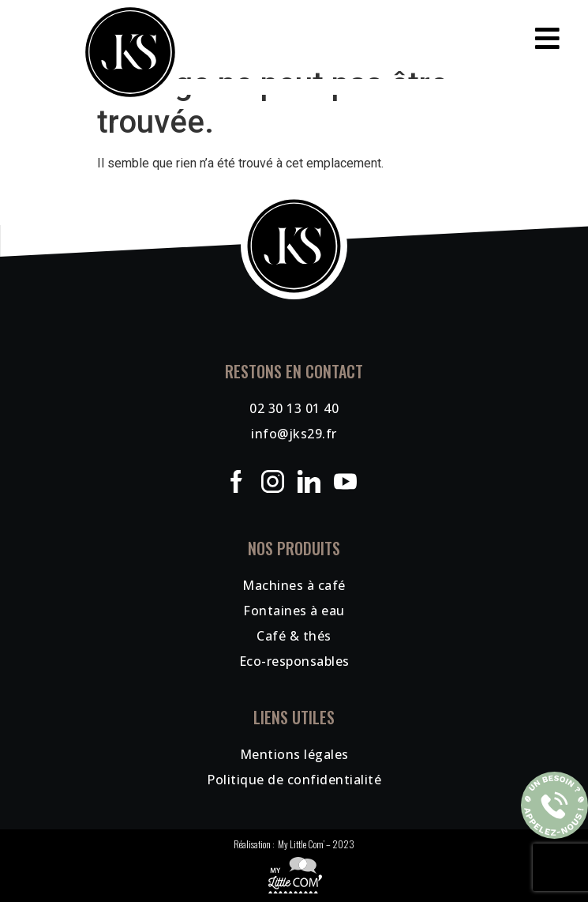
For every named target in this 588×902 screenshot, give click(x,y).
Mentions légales (294, 754)
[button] (294, 38)
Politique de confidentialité (294, 780)
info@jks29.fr (294, 434)
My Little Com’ (301, 844)
